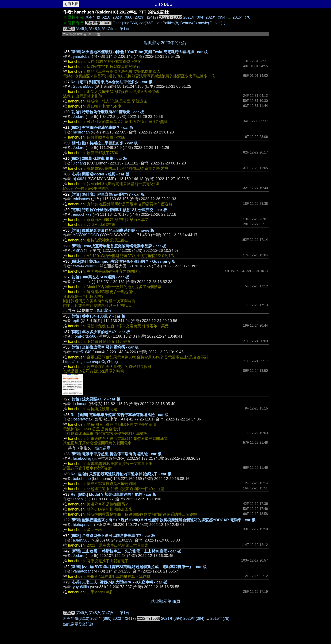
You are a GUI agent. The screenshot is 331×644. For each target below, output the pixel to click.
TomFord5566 (85, 336)
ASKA (78, 251)
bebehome (82, 479)
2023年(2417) (146, 17)
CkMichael (82, 282)
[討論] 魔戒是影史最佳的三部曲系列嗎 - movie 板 (113, 230)
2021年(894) (194, 17)
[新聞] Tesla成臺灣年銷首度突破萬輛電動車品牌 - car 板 (118, 246)
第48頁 (95, 29)
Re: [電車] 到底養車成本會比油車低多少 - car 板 (112, 82)
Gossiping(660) (125, 23)
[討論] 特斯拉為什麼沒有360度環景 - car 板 (107, 112)
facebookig (82, 458)
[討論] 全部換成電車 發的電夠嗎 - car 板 (105, 347)
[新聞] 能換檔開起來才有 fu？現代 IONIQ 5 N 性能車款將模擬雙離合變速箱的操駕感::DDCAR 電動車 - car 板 (163, 520)
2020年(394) (216, 17)
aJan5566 (81, 540)
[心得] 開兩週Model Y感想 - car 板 (100, 174)
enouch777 (82, 214)
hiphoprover (83, 525)
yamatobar (82, 57)
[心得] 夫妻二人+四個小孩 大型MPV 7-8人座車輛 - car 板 (119, 582)
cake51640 (82, 352)
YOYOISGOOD (86, 235)
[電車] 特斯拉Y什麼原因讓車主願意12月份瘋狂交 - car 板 (119, 210)
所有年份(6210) (98, 17)
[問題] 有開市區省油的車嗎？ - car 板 (102, 128)
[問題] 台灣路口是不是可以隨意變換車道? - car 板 (113, 536)
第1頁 (124, 29)
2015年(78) (242, 17)
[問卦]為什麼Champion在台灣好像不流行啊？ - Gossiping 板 (123, 261)
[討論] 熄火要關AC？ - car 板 (96, 399)
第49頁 (82, 29)
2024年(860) (123, 17)
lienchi (78, 499)
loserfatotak (83, 419)
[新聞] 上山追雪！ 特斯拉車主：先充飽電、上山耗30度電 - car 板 (126, 551)
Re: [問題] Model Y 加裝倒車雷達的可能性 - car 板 (114, 494)
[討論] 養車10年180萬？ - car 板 (98, 316)
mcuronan (81, 132)
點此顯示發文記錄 (78, 624)
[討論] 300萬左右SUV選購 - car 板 (100, 277)
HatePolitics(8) (167, 23)
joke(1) (219, 23)
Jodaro (79, 117)
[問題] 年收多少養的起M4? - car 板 (100, 332)
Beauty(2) (189, 23)
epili (76, 321)
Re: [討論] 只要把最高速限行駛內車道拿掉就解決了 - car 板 (121, 474)
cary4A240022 (85, 266)
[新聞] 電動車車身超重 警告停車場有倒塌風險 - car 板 (116, 454)
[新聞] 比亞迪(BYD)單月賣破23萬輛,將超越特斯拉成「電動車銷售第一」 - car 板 (139, 567)
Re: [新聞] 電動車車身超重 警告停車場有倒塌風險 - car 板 (120, 415)
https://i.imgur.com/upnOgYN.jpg (90, 362)
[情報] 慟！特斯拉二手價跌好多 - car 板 (104, 143)
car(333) (146, 23)
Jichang (79, 163)
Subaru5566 (83, 86)
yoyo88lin (81, 587)
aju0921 (80, 179)
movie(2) (205, 23)
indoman (80, 404)
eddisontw (81, 199)
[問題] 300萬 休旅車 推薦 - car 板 (99, 159)
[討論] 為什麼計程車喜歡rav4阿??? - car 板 (108, 194)
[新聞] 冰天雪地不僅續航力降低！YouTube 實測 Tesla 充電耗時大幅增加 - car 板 (139, 52)
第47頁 (108, 29)
